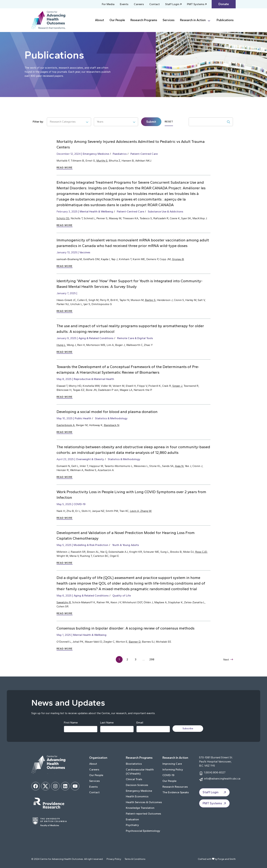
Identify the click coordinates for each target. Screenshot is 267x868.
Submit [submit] (151, 122)
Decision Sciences (137, 785)
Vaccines (85, 252)
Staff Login (172, 4)
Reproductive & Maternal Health (94, 379)
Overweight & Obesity (90, 459)
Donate (224, 4)
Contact (155, 4)
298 (152, 659)
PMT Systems (196, 4)
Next (228, 659)
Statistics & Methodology (111, 418)
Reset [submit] (169, 122)
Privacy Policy (114, 859)
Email (139, 723)
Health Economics (137, 796)
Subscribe (188, 728)
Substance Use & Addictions (166, 212)
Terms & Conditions (135, 859)
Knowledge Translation (140, 808)
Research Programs (144, 20)
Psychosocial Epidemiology (143, 831)
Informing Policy (173, 770)
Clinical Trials (134, 779)
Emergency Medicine (96, 154)
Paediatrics (120, 154)
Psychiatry (132, 825)
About (100, 20)
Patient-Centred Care (144, 154)
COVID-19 (80, 504)
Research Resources (175, 787)
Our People (117, 20)
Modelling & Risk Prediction (91, 545)
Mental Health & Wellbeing (96, 212)
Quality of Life (122, 596)
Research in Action (193, 20)
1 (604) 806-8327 (215, 772)
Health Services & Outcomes (144, 802)
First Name (70, 723)
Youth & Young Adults (125, 545)
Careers (139, 4)
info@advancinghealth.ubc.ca (222, 779)
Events (124, 4)
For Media (108, 4)
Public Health (83, 418)
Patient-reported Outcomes (143, 814)
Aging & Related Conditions (96, 338)
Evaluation (132, 819)
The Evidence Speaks (176, 792)
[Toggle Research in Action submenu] (210, 20)
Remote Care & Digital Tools (135, 338)
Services (169, 20)
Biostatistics (134, 764)
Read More (65, 168)
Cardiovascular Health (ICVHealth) (140, 772)
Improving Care (172, 764)
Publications (225, 20)
